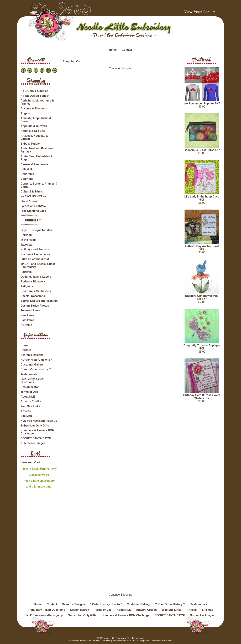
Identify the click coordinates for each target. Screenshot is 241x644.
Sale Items (27, 320)
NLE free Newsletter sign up (39, 421)
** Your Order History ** (36, 369)
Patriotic (26, 272)
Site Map (26, 416)
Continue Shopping (120, 68)
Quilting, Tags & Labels (36, 277)
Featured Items (30, 310)
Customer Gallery (32, 365)
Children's (27, 174)
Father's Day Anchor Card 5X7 (202, 248)
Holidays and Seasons (35, 249)
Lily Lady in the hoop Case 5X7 (202, 198)
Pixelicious (167, 641)
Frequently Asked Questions (32, 381)
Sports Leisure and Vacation (39, 301)
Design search (30, 387)
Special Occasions (33, 296)
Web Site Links (30, 406)
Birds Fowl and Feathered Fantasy (38, 150)
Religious (27, 286)
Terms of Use (29, 392)
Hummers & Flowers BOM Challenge (38, 432)
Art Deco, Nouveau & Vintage (34, 137)
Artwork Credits (31, 401)
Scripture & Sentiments (36, 291)
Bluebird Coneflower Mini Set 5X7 (202, 297)
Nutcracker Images (33, 443)
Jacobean (27, 245)
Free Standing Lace (33, 211)
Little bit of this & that (35, 259)
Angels (25, 113)
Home (113, 50)
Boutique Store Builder (90, 641)
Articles (26, 411)
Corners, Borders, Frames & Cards (39, 185)
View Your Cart (197, 12)
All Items (26, 325)
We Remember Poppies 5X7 (202, 103)
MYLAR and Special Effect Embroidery (38, 265)
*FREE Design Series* (35, 96)
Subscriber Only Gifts (35, 426)
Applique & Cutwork (34, 126)
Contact (127, 50)
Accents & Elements (34, 108)
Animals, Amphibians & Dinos (36, 120)
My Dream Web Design (128, 641)
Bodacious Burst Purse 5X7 (202, 150)
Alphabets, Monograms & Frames (37, 102)
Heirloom (27, 235)
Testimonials (29, 374)
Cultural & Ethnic (32, 192)
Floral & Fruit (29, 201)
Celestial (26, 169)
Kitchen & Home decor (35, 254)
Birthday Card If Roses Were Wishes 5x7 (202, 397)
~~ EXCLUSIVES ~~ (33, 196)
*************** (29, 216)
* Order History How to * (36, 360)
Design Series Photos (35, 306)
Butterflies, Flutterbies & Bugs (37, 158)
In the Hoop (28, 240)
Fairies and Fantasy (33, 206)
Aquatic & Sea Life (33, 131)
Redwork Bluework (33, 282)
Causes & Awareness (35, 164)
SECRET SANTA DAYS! (36, 438)
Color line (27, 179)
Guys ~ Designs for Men (36, 230)
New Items (27, 315)
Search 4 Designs (32, 355)
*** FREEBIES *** (32, 220)
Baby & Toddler (31, 144)
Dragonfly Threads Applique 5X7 (202, 347)
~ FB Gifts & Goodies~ (35, 91)
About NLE (28, 397)
